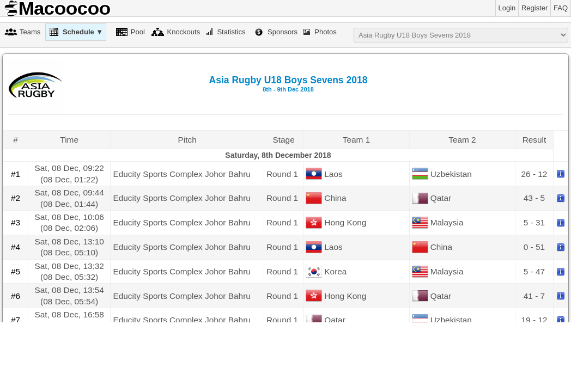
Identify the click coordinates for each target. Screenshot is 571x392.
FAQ (561, 8)
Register (534, 8)
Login (507, 8)
